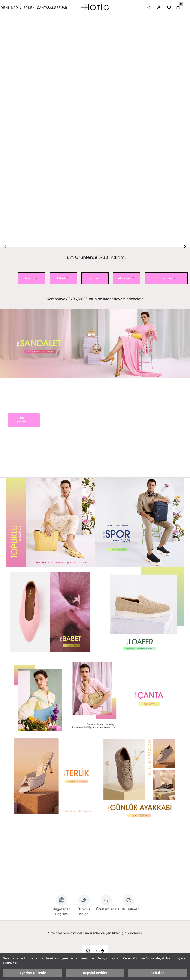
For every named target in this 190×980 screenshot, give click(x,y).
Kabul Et (157, 973)
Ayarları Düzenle (33, 973)
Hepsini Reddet (95, 973)
